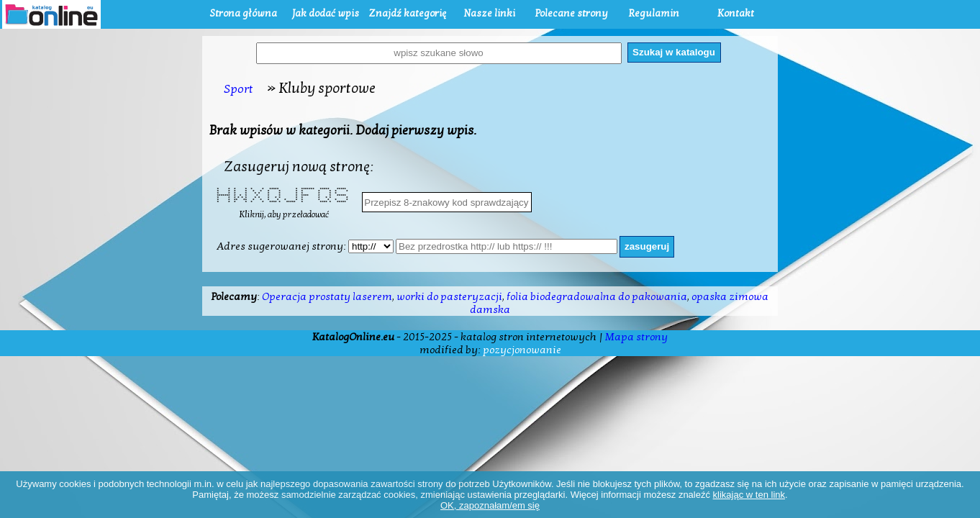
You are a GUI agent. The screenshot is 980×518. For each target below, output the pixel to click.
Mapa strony (636, 337)
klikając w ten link (749, 495)
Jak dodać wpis (326, 13)
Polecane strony (572, 13)
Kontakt (736, 13)
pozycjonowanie (522, 350)
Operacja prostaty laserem (327, 296)
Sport (239, 89)
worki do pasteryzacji (449, 296)
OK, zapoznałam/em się (490, 505)
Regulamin (654, 13)
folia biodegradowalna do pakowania (597, 296)
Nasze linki (489, 13)
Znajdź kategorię (407, 13)
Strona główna (243, 13)
